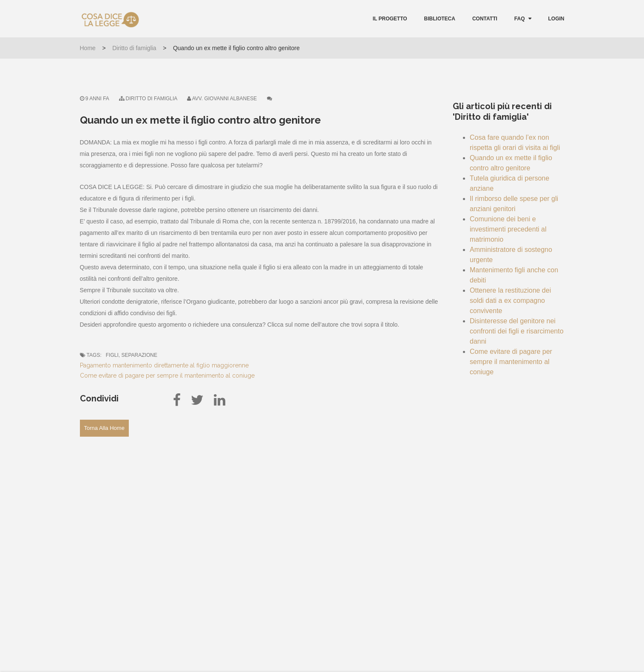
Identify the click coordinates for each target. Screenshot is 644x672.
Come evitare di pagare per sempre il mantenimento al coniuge (167, 376)
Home (88, 48)
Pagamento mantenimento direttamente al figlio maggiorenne (164, 365)
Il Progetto (390, 19)
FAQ (520, 19)
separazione (139, 355)
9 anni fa (95, 99)
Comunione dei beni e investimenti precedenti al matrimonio (508, 229)
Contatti (485, 19)
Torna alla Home (104, 428)
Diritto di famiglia (134, 48)
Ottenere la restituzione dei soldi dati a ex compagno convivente (510, 301)
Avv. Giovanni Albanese (225, 99)
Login (556, 19)
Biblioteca (440, 19)
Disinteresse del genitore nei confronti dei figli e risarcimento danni (517, 331)
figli (112, 355)
